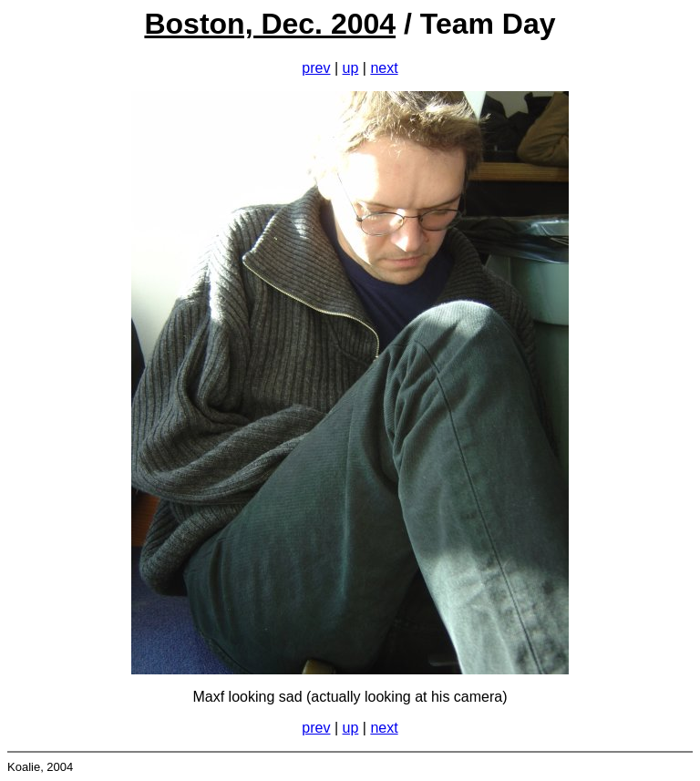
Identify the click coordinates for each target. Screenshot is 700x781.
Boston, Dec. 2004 (270, 24)
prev (316, 68)
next (384, 68)
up (351, 68)
